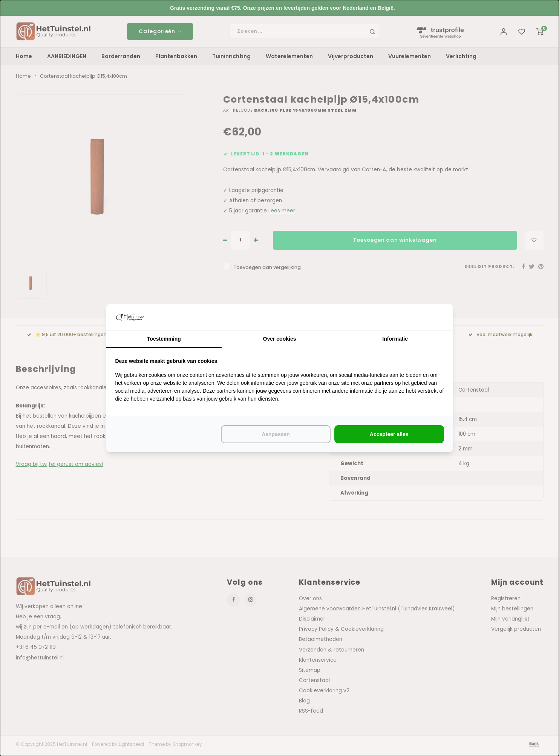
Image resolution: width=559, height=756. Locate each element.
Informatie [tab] (395, 339)
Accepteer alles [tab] (389, 434)
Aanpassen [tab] (276, 434)
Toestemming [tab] (164, 339)
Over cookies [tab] (280, 339)
